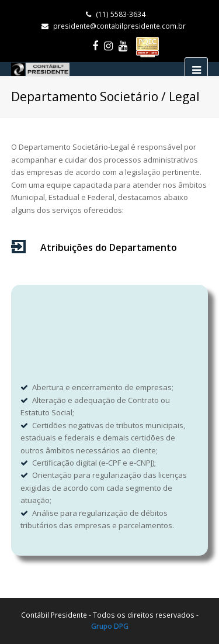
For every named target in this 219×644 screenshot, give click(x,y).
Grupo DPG (110, 626)
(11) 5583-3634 (116, 14)
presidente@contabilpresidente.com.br (119, 26)
